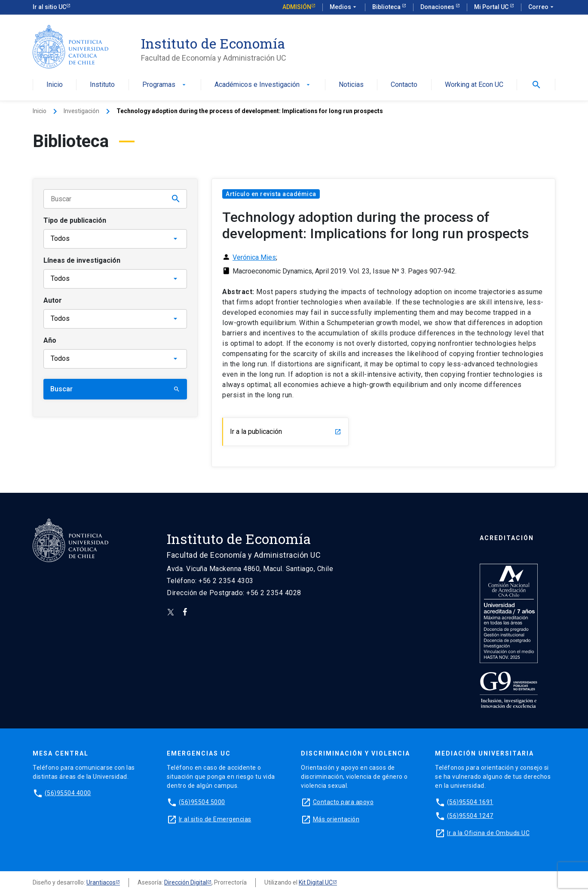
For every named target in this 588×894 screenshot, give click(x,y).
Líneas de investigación (82, 260)
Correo (542, 7)
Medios (344, 7)
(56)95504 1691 (470, 802)
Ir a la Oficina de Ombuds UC (488, 833)
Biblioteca (387, 7)
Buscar (115, 389)
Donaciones (438, 7)
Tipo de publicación (75, 220)
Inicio (55, 85)
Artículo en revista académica (271, 194)
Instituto (102, 85)
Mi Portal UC (492, 7)
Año (50, 340)
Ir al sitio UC (49, 7)
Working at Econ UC (474, 85)
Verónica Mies (254, 257)
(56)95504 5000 (202, 802)
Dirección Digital (186, 882)
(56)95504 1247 (470, 816)
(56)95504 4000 (68, 793)
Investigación (81, 111)
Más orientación (336, 819)
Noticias (351, 85)
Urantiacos (101, 882)
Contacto (404, 85)
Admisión (297, 7)
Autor (53, 300)
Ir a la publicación (286, 432)
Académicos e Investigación (263, 85)
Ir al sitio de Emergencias (215, 819)
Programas (165, 85)
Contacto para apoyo (343, 802)
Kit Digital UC (316, 882)
